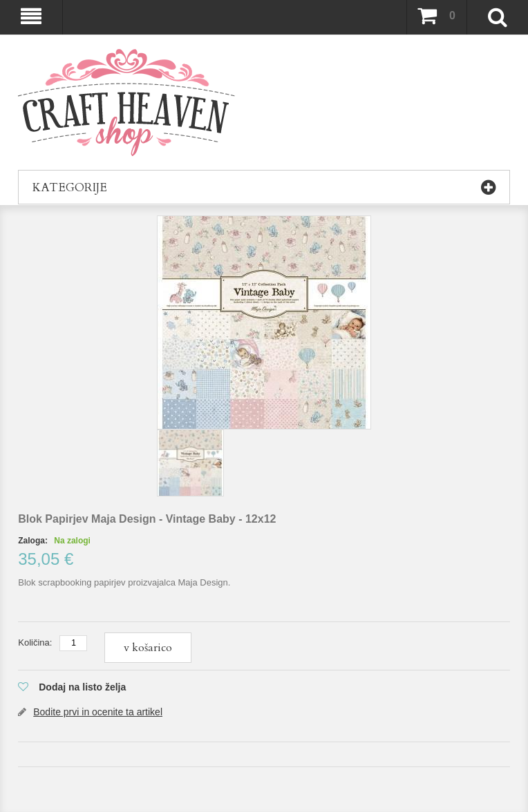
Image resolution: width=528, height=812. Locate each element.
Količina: (35, 642)
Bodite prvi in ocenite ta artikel (98, 712)
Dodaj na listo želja (82, 687)
